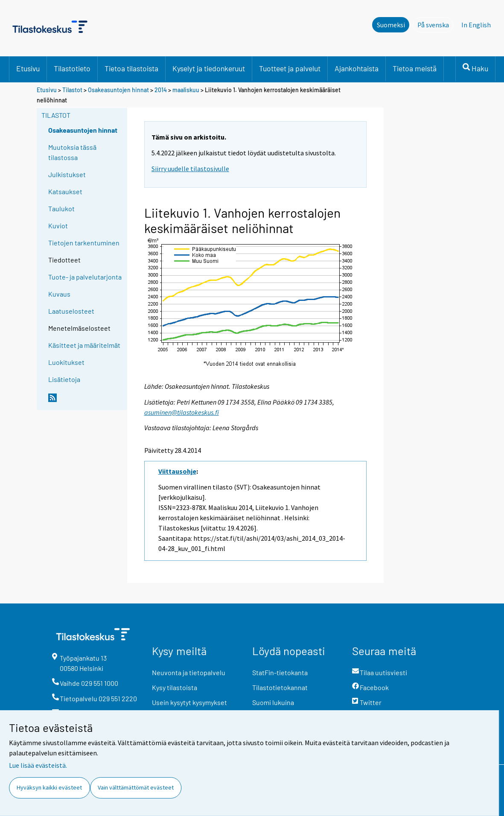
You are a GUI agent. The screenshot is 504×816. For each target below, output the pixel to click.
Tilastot (72, 90)
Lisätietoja (64, 379)
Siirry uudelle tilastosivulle (190, 169)
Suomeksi (391, 25)
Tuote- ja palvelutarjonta (85, 277)
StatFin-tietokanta (280, 672)
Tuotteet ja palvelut (290, 68)
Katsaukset (65, 191)
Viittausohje (177, 471)
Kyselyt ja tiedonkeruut (209, 68)
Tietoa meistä (415, 68)
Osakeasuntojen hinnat (118, 90)
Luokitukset (66, 362)
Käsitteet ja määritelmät (84, 345)
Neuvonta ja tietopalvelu (189, 672)
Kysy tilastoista (175, 687)
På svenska (436, 24)
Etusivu (28, 68)
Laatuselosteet (71, 311)
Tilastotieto (72, 68)
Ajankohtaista (357, 68)
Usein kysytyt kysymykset (189, 702)
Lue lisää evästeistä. (38, 765)
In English (476, 25)
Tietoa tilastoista (131, 68)
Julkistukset (67, 174)
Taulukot (61, 208)
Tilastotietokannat (280, 687)
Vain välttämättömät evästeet (136, 787)
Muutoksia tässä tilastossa (72, 152)
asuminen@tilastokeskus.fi (182, 412)
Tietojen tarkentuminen (84, 243)
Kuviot (58, 226)
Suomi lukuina (273, 702)
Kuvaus (59, 294)
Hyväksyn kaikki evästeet (49, 787)
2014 (161, 90)
